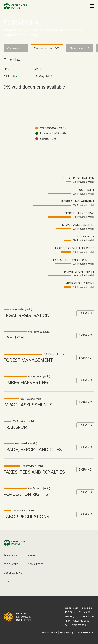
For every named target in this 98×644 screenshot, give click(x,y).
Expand (86, 313)
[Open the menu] (92, 6)
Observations (13, 573)
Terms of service (49, 632)
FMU (7, 69)
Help (7, 582)
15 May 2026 (43, 76)
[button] (11, 556)
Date (38, 69)
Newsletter (36, 564)
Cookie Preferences (85, 633)
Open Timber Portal (15, 6)
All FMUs (9, 76)
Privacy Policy (66, 632)
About (32, 556)
